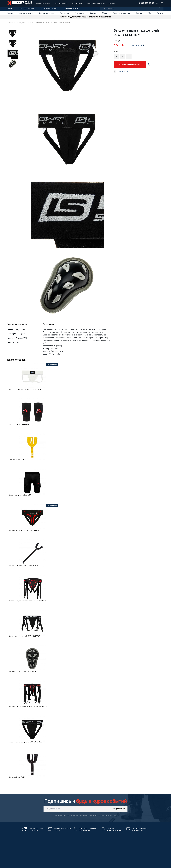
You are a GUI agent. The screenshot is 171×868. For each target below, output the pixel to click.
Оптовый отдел (77, 3)
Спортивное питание (47, 13)
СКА (150, 13)
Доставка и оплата (43, 3)
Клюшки (10, 13)
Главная (10, 23)
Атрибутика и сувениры (122, 13)
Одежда (93, 13)
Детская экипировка (49, 9)
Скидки (160, 13)
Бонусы (112, 3)
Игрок (10, 9)
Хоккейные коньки (26, 13)
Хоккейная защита (26, 9)
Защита (30, 23)
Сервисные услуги (71, 9)
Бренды (139, 13)
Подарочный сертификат (96, 3)
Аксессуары (79, 13)
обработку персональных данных (105, 815)
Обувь (105, 13)
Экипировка (65, 13)
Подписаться (119, 809)
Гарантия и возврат (61, 3)
